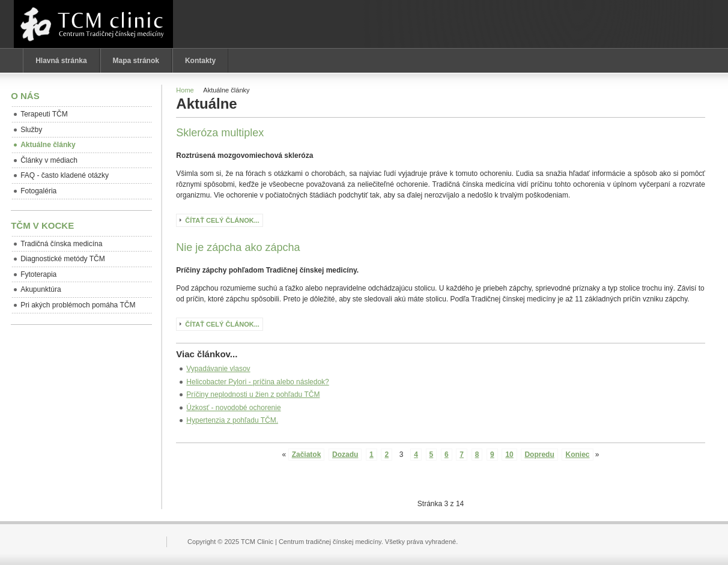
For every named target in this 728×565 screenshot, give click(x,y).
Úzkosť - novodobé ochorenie (233, 408)
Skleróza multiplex (220, 133)
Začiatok (307, 455)
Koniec (577, 455)
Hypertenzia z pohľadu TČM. (232, 420)
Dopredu (539, 455)
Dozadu (345, 455)
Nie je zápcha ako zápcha (238, 247)
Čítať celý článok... (222, 220)
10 (509, 455)
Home (185, 90)
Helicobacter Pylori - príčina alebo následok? (257, 382)
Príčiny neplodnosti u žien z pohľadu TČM (253, 394)
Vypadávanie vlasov (218, 369)
